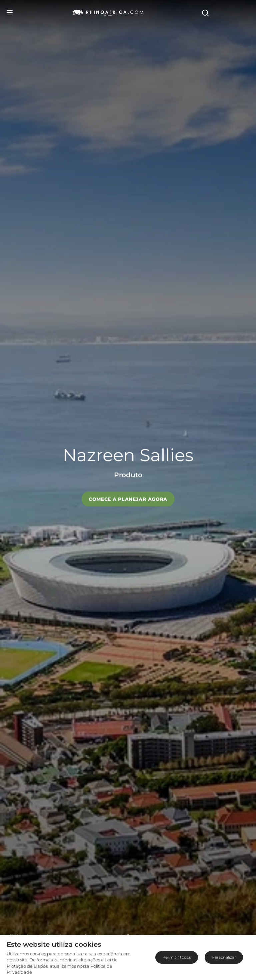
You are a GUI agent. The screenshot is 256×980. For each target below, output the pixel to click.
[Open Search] (245, 13)
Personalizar (224, 957)
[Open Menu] (10, 13)
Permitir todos (177, 957)
